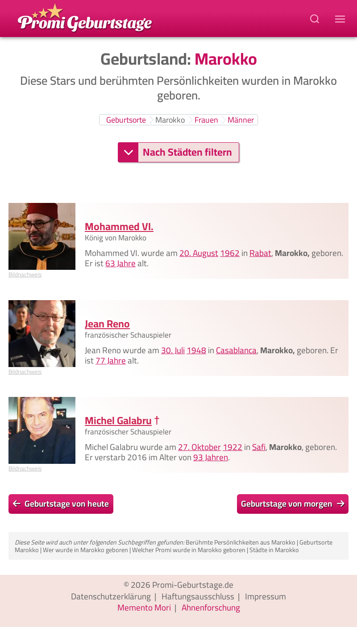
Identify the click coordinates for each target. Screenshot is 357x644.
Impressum (266, 596)
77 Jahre (111, 360)
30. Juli (173, 350)
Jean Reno (107, 323)
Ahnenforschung (211, 607)
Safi (259, 447)
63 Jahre (120, 263)
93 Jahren (211, 457)
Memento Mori (144, 607)
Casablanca (236, 350)
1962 (230, 253)
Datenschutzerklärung (111, 596)
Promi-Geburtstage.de (193, 585)
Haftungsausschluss (198, 596)
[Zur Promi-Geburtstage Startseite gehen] (85, 17)
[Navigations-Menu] (341, 19)
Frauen (206, 120)
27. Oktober (199, 447)
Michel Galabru (118, 420)
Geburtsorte (126, 120)
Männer (241, 120)
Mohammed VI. (119, 226)
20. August (199, 253)
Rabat (260, 253)
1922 (232, 447)
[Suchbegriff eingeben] (315, 19)
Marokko (170, 120)
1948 (196, 350)
